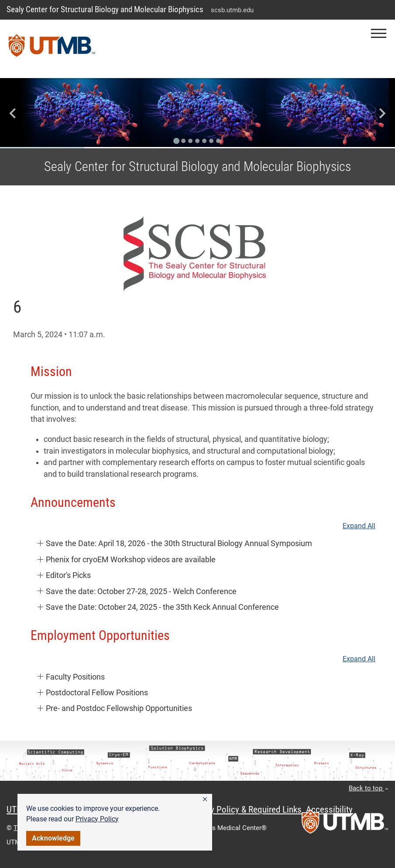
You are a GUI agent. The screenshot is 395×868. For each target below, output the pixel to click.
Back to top (369, 788)
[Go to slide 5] (205, 141)
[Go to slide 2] (184, 141)
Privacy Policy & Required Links (245, 810)
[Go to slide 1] (177, 141)
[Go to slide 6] (212, 141)
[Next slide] (382, 113)
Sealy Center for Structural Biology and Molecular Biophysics (105, 9)
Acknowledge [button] (53, 838)
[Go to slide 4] (198, 141)
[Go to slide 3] (191, 141)
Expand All (359, 526)
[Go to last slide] (13, 113)
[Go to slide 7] (219, 141)
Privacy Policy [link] (97, 819)
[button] (205, 800)
